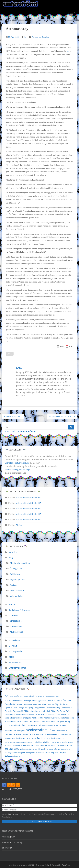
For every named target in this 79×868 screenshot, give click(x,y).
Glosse (12, 604)
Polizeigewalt (54, 734)
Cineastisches (16, 621)
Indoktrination (66, 714)
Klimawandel (21, 722)
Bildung (27, 701)
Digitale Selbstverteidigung (17, 463)
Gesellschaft (14, 714)
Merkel (58, 725)
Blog (11, 558)
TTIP (7, 749)
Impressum (7, 848)
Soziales (45, 37)
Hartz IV (44, 714)
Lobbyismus (10, 725)
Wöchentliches (17, 596)
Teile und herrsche (47, 746)
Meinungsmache (48, 725)
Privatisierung (66, 734)
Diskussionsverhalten (37, 704)
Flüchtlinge (30, 711)
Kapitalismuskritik (51, 718)
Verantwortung (64, 749)
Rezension (30, 742)
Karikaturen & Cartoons (19, 610)
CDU (48, 700)
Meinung (13, 646)
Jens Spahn (27, 718)
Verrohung (27, 753)
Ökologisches (16, 568)
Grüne (38, 714)
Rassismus (10, 738)
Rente (22, 742)
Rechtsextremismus (26, 738)
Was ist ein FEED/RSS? (12, 789)
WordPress (66, 865)
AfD (7, 696)
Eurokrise (9, 711)
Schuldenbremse (49, 742)
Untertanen (49, 749)
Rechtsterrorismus (12, 742)
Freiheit (47, 711)
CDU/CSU (54, 701)
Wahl (33, 753)
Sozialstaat (16, 746)
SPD (23, 746)
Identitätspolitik (54, 714)
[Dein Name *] (39, 805)
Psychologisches (17, 579)
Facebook (17, 711)
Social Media (62, 742)
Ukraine (12, 749)
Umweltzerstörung (36, 749)
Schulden (38, 742)
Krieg (67, 722)
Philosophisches (16, 651)
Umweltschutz (23, 749)
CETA (60, 701)
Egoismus (51, 704)
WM (56, 753)
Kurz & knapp (15, 640)
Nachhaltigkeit (19, 730)
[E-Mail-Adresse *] (39, 810)
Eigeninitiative (62, 704)
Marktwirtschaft (35, 725)
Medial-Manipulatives (20, 563)
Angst (40, 696)
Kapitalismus (38, 718)
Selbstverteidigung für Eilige (18, 470)
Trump (69, 746)
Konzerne (51, 722)
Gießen (19, 525)
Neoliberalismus (38, 730)
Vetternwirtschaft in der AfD (29, 498)
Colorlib (48, 865)
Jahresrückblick (16, 718)
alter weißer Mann (17, 696)
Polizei (46, 734)
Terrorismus (61, 746)
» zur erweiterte (20, 431)
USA (56, 749)
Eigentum (9, 708)
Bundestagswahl (38, 701)
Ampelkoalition (31, 696)
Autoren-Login (9, 837)
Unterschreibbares (17, 668)
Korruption (60, 722)
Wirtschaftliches (17, 590)
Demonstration (22, 704)
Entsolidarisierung (53, 708)
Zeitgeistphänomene (13, 756)
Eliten (15, 708)
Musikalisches (16, 632)
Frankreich (40, 711)
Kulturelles (13, 615)
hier (68, 51)
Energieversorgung (26, 708)
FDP (23, 711)
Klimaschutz (10, 722)
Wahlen (39, 753)
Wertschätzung (48, 753)
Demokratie (10, 704)
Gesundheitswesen (27, 714)
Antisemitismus (49, 696)
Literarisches (16, 626)
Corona (10, 354)
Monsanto (9, 730)
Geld (7, 714)
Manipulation (21, 725)
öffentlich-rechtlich (59, 730)
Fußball (69, 711)
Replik (11, 657)
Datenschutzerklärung (17, 814)
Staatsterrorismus (32, 746)
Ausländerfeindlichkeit (14, 701)
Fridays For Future (58, 711)
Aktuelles (13, 552)
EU (72, 708)
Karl (26, 37)
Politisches (36, 37)
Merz (64, 725)
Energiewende (40, 708)
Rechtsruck (43, 738)
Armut (58, 696)
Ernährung (65, 708)
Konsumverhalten (37, 721)
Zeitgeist (62, 752)
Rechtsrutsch (57, 738)
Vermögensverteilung (13, 753)
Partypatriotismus (36, 734)
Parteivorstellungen (21, 734)
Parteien (9, 734)
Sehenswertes (15, 662)
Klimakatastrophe (66, 718)
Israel (7, 718)
